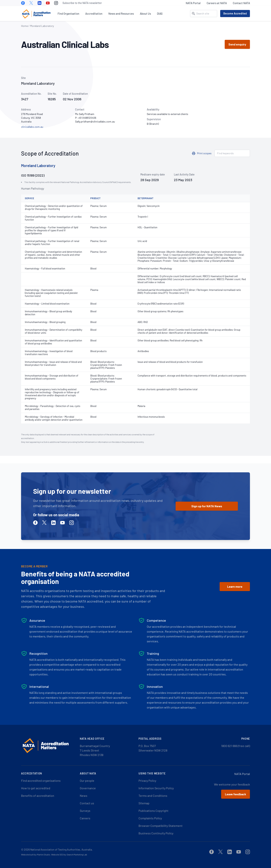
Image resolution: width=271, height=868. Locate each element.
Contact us (87, 803)
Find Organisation (68, 14)
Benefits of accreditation (38, 796)
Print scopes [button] (204, 153)
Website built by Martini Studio (36, 854)
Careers (85, 818)
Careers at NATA (217, 3)
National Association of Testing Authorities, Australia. (61, 849)
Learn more (235, 586)
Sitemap (144, 803)
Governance (88, 788)
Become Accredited (235, 13)
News (84, 796)
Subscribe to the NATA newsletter (82, 3)
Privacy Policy (147, 781)
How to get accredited (36, 788)
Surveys (85, 811)
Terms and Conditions (153, 796)
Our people (87, 781)
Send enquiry (237, 44)
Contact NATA (241, 3)
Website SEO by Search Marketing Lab (69, 854)
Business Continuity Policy (156, 833)
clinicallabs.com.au (32, 127)
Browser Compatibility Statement (161, 826)
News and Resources (121, 14)
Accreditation (94, 14)
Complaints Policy (150, 818)
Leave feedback (236, 794)
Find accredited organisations (41, 781)
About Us (145, 14)
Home (24, 26)
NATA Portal (193, 3)
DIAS (160, 14)
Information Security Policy (156, 788)
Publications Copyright (153, 811)
